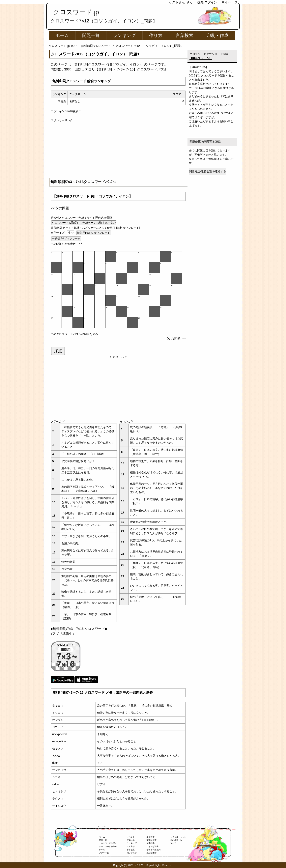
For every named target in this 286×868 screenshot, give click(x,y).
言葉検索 (185, 35)
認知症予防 (152, 853)
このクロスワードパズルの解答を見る (74, 334)
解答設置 (131, 850)
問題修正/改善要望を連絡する (208, 171)
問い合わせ (132, 853)
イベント (131, 837)
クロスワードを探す (108, 843)
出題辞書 (151, 837)
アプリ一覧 (104, 853)
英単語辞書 (152, 840)
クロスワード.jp (76, 12)
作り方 (156, 35)
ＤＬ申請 (131, 846)
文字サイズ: (58, 233)
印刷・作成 (217, 35)
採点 (58, 351)
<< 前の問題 (60, 208)
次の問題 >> (176, 339)
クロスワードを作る (108, 846)
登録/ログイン (207, 2)
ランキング (124, 35)
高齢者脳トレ (176, 840)
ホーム (62, 35)
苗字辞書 (151, 843)
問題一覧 (91, 35)
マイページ (229, 2)
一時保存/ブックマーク (66, 239)
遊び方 (173, 843)
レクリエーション (178, 837)
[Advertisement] (118, 150)
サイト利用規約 (154, 850)
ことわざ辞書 (153, 846)
